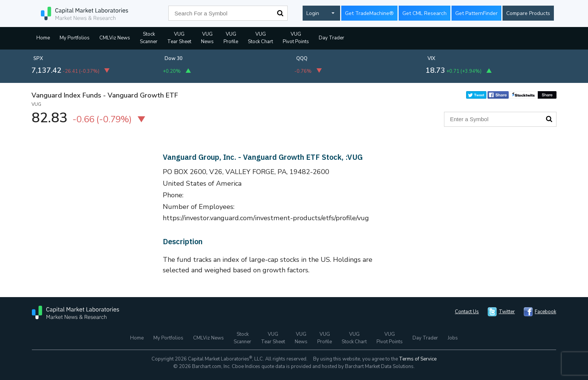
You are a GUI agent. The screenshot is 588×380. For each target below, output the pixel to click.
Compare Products (528, 13)
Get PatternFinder (476, 13)
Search (280, 13)
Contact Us (467, 312)
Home (43, 38)
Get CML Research (424, 13)
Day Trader (331, 38)
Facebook (545, 312)
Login (313, 13)
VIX (431, 59)
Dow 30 (174, 59)
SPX (38, 59)
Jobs (453, 338)
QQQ (302, 59)
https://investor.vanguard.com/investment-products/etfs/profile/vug (266, 218)
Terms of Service (418, 359)
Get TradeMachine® (369, 13)
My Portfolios (75, 38)
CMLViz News (115, 38)
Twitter (507, 312)
